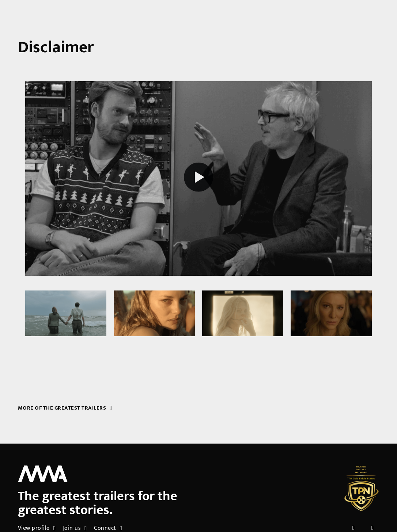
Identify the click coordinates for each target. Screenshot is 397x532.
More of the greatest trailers (65, 408)
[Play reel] (198, 178)
